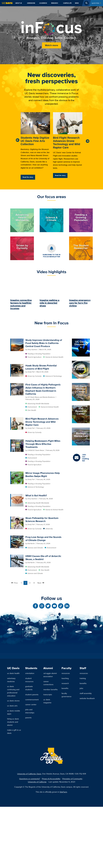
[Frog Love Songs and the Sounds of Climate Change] (17, 537)
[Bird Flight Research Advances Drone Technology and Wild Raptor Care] (17, 418)
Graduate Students (29, 749)
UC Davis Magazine (47, 762)
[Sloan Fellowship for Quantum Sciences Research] (17, 518)
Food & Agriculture (34, 357)
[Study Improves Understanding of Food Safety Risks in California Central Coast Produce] (17, 340)
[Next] (88, 141)
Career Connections (48, 744)
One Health (32, 410)
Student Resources (29, 741)
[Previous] (18, 140)
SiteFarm (63, 853)
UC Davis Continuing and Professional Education (13, 752)
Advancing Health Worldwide (38, 404)
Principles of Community (72, 840)
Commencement (32, 761)
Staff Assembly (86, 755)
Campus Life (67, 3)
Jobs (81, 749)
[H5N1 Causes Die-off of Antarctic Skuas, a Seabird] (17, 556)
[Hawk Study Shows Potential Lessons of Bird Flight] (17, 365)
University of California (37, 843)
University (49, 529)
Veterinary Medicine (11, 741)
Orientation (30, 734)
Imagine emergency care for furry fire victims (80, 303)
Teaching (65, 739)
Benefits (65, 749)
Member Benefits (50, 751)
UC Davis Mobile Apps (14, 773)
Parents (28, 779)
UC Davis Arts (12, 767)
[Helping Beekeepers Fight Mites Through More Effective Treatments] (17, 441)
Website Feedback (87, 760)
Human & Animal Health (54, 357)
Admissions (31, 3)
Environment (32, 407)
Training (83, 739)
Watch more (51, 45)
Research (55, 3)
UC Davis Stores (13, 762)
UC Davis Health (13, 734)
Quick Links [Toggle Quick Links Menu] (95, 3)
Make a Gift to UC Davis (14, 793)
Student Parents (32, 756)
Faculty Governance (66, 756)
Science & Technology (54, 376)
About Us (19, 3)
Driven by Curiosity (34, 376)
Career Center (31, 766)
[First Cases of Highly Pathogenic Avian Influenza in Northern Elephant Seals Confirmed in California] (17, 384)
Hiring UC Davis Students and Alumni (13, 783)
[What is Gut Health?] (17, 495)
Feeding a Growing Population (39, 354)
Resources (66, 734)
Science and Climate (35, 548)
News (77, 3)
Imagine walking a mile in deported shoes (49, 303)
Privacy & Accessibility (51, 840)
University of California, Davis (29, 835)
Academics (43, 3)
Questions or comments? (30, 840)
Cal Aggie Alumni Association (50, 736)
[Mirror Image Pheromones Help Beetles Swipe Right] (17, 473)
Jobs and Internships (30, 772)
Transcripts (48, 756)
